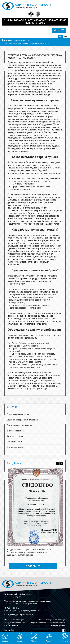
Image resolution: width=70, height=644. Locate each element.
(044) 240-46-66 (17, 20)
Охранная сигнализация (18, 414)
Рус (61, 36)
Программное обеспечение (19, 425)
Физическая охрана (16, 436)
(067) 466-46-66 (37, 20)
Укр (65, 36)
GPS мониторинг (14, 442)
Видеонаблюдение (15, 431)
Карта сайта (9, 630)
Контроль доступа (15, 447)
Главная (17, 41)
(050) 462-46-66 (57, 20)
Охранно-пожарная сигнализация (22, 420)
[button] (59, 30)
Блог (25, 41)
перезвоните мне (35, 23)
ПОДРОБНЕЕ (33, 566)
